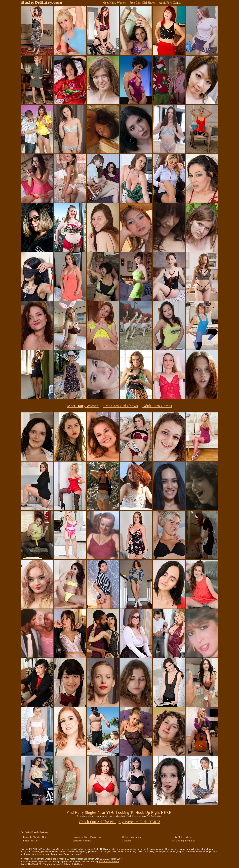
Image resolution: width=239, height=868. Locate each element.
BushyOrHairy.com (60, 849)
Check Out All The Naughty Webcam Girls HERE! (119, 822)
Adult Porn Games (170, 3)
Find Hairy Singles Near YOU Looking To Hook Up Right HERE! (119, 812)
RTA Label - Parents (109, 861)
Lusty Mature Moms (182, 837)
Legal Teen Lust (31, 841)
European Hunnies (82, 841)
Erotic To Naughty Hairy (35, 837)
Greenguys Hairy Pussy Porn (87, 837)
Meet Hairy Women (114, 3)
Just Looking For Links (183, 841)
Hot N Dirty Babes (131, 837)
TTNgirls (127, 841)
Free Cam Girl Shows (143, 3)
